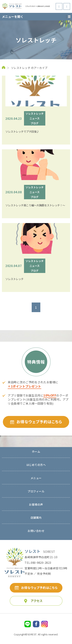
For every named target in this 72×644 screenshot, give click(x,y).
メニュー (36, 478)
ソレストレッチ (35, 114)
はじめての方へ (36, 465)
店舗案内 (36, 518)
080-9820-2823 (41, 563)
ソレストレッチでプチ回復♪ (22, 131)
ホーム (36, 452)
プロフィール (36, 491)
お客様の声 (36, 505)
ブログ (35, 123)
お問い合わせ (36, 531)
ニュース (35, 118)
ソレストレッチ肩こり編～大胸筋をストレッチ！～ (35, 205)
